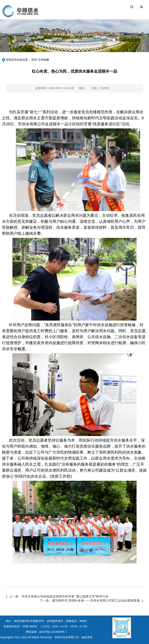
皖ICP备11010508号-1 (53, 632)
